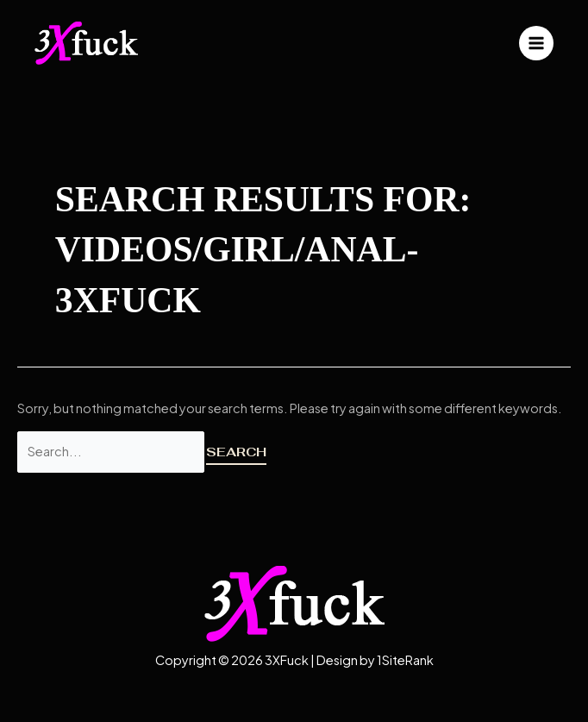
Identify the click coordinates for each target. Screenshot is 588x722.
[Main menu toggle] (536, 43)
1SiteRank (405, 660)
